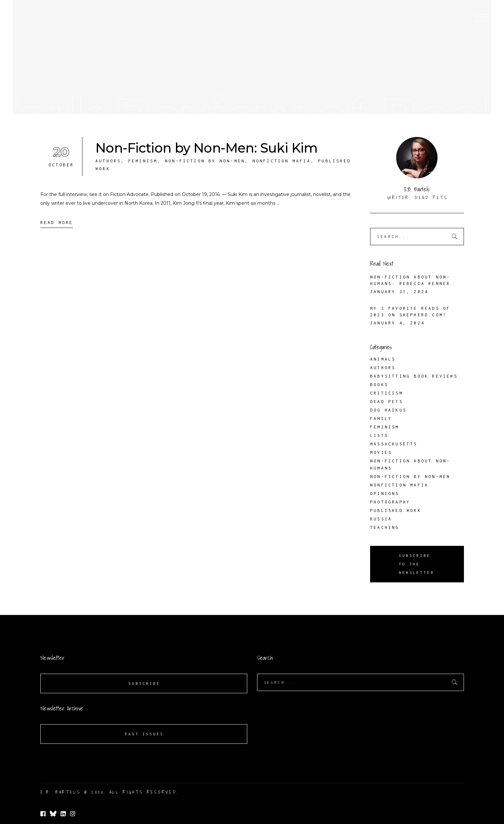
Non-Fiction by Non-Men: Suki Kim (207, 148)
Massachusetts (394, 444)
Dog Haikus (388, 410)
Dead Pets (387, 402)
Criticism (387, 393)
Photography (390, 502)
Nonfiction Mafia (282, 161)
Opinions (385, 494)
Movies (381, 452)
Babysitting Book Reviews (414, 376)
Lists (379, 435)
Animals (383, 359)
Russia (381, 519)
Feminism (143, 161)
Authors (108, 161)
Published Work (396, 510)
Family (381, 419)
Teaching (385, 527)
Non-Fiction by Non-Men (205, 161)
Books (379, 385)
